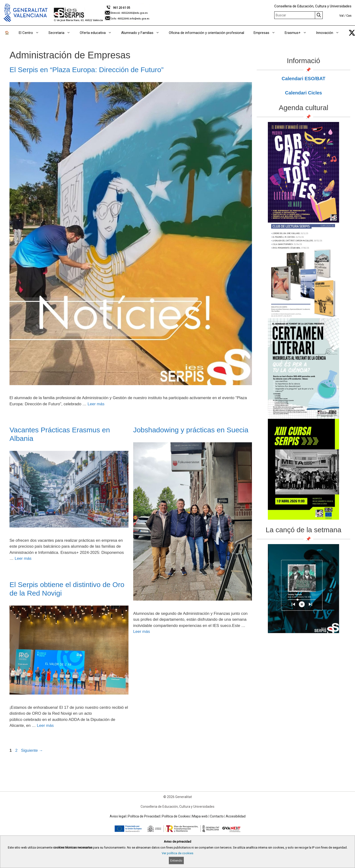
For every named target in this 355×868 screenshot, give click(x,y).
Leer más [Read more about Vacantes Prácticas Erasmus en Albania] (23, 558)
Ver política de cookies (177, 853)
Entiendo (176, 861)
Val (341, 16)
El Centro (31, 33)
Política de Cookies (176, 816)
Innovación (330, 33)
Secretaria (62, 33)
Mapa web (200, 816)
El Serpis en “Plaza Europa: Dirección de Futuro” (87, 70)
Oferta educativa (98, 33)
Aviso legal (118, 816)
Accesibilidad (236, 816)
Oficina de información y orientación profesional (206, 33)
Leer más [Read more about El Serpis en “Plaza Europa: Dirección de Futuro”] (96, 404)
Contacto (217, 816)
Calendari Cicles (303, 93)
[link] (352, 33)
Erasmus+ (298, 33)
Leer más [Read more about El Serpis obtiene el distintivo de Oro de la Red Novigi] (45, 726)
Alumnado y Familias (143, 33)
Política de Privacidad (144, 816)
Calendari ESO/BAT (303, 79)
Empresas (267, 33)
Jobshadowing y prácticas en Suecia (191, 430)
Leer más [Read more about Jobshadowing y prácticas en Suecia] (142, 632)
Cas (349, 16)
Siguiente (32, 750)
